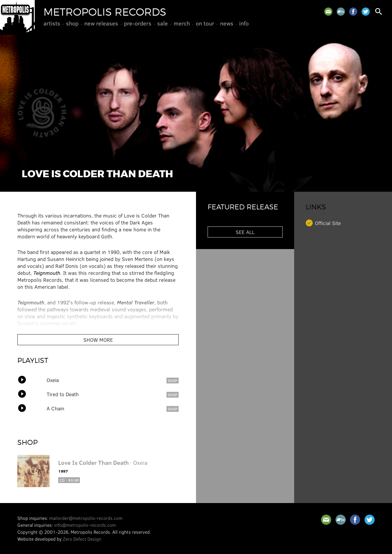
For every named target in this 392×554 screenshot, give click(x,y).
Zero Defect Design (82, 539)
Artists (52, 23)
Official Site (328, 223)
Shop (72, 23)
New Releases (101, 23)
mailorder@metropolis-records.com (86, 518)
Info (244, 23)
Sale (163, 23)
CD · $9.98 (69, 480)
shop (173, 380)
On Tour (205, 23)
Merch (182, 23)
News (227, 23)
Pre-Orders (138, 23)
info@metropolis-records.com (85, 525)
